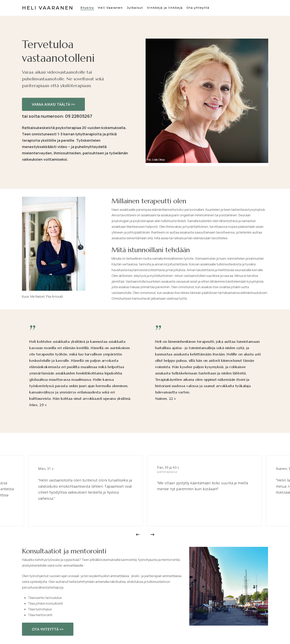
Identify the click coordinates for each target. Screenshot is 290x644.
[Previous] (138, 535)
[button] (53, 104)
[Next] (152, 535)
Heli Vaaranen (48, 8)
